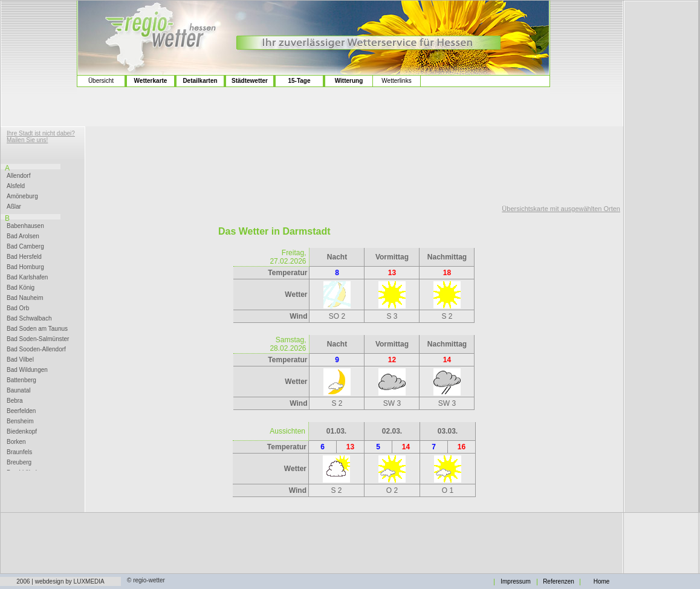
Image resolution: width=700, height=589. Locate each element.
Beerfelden (21, 411)
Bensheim (20, 421)
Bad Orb (18, 308)
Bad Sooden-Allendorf (36, 350)
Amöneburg (22, 197)
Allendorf (18, 176)
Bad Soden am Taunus (37, 329)
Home (602, 582)
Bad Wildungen (27, 370)
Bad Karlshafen (27, 278)
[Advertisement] (39, 49)
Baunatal (18, 391)
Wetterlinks (396, 81)
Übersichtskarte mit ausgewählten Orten (561, 209)
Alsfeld (16, 186)
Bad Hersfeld (24, 257)
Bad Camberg (25, 247)
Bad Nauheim (25, 298)
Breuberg (19, 463)
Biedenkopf (22, 432)
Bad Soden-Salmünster (38, 339)
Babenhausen (25, 226)
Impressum (515, 582)
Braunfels (19, 452)
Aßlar (14, 207)
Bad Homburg (25, 267)
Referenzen (559, 582)
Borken (16, 442)
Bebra (15, 401)
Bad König (21, 288)
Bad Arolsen (23, 236)
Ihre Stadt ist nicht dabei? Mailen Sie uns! (41, 137)
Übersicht (101, 81)
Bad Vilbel (20, 360)
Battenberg (21, 380)
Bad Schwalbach (29, 319)
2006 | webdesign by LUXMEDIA (60, 581)
